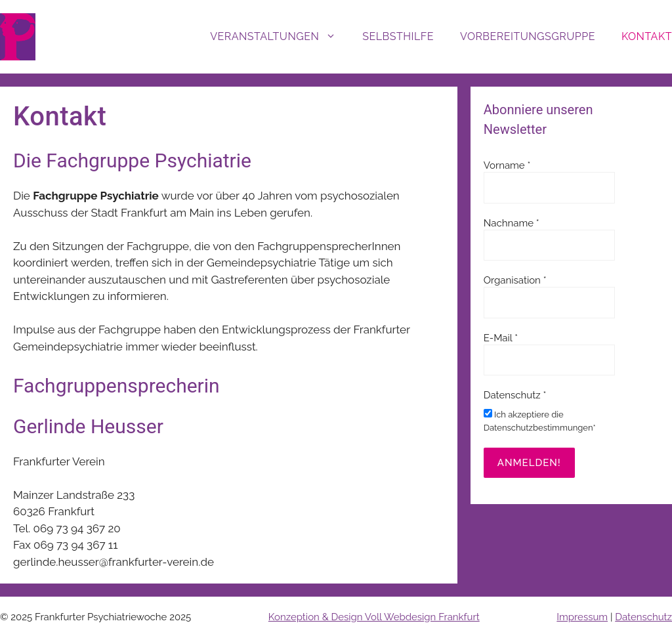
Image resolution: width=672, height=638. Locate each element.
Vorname (507, 165)
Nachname (512, 223)
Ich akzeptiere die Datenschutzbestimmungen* (540, 421)
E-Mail (501, 338)
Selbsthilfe (398, 36)
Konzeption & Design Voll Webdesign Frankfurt (374, 617)
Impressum (582, 617)
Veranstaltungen (280, 37)
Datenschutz (643, 617)
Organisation (515, 280)
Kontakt (647, 36)
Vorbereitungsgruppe (528, 36)
